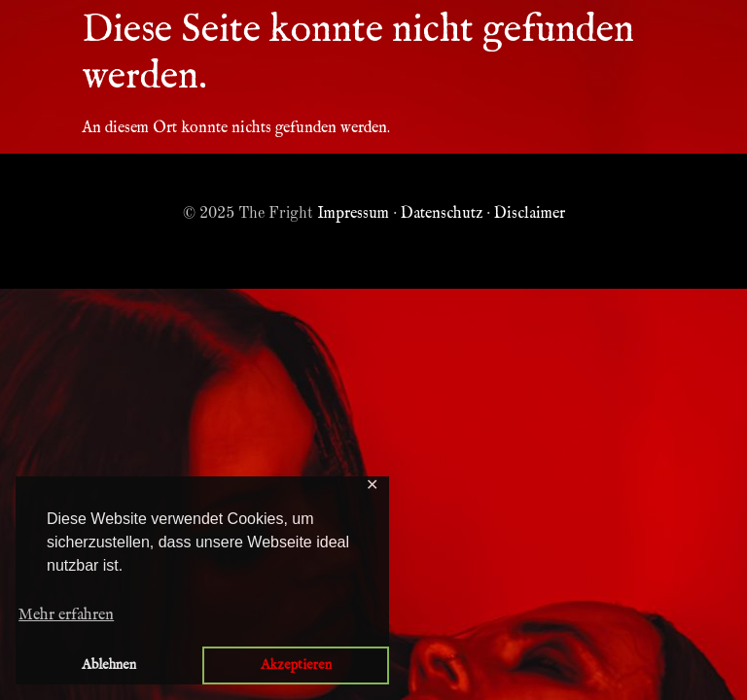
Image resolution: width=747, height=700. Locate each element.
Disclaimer (530, 214)
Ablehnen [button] (109, 665)
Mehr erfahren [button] (66, 615)
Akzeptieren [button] (296, 665)
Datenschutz (442, 214)
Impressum (353, 214)
